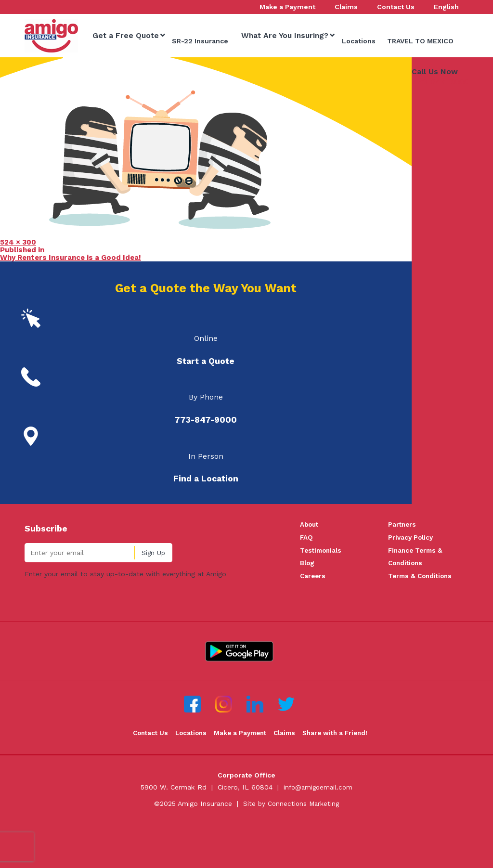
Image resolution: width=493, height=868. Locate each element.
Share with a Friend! (340, 779)
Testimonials (322, 594)
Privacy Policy (411, 580)
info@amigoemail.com (318, 833)
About (310, 567)
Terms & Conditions (422, 621)
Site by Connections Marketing (291, 849)
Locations (188, 779)
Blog (307, 608)
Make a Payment (240, 779)
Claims (286, 779)
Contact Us (145, 779)
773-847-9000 (440, 123)
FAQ (307, 580)
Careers (313, 621)
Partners (403, 567)
